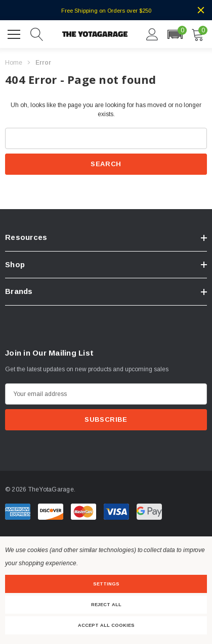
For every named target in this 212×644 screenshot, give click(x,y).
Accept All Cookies (106, 625)
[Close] (201, 10)
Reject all (106, 605)
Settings (106, 584)
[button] (175, 34)
